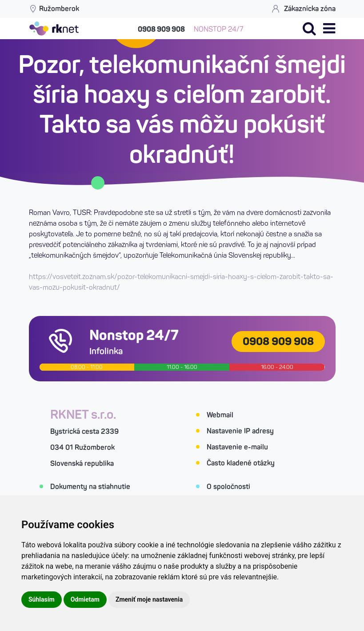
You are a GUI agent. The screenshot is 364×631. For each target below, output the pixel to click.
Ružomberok (54, 9)
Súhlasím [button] (42, 599)
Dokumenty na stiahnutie (90, 487)
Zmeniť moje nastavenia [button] (149, 599)
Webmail (220, 415)
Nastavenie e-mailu (237, 447)
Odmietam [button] (85, 599)
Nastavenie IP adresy (240, 431)
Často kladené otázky (241, 463)
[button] (329, 28)
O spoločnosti (228, 487)
